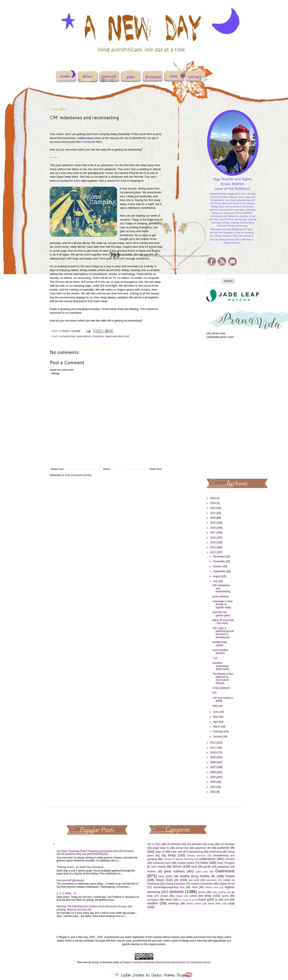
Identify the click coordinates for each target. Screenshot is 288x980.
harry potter (165, 876)
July (216, 581)
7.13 (215, 658)
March (217, 727)
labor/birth (212, 880)
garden (207, 867)
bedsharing (216, 852)
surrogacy (153, 900)
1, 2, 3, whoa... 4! (66, 893)
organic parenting (114, 336)
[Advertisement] (221, 408)
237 (215, 693)
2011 (213, 748)
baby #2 (160, 852)
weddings (174, 903)
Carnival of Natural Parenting (178, 859)
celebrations (208, 859)
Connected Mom (92, 142)
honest (230, 876)
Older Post (155, 469)
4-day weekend (221, 688)
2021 (213, 513)
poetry (202, 892)
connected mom (67, 336)
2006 (213, 772)
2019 (213, 523)
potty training (219, 892)
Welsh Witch (215, 903)
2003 (213, 787)
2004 (213, 782)
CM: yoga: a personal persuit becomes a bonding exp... (223, 633)
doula (194, 867)
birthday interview (196, 856)
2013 (213, 552)
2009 (213, 757)
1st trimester (174, 844)
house (160, 880)
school (193, 896)
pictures (177, 892)
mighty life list (227, 884)
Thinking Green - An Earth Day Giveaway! (80, 867)
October (218, 566)
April (216, 722)
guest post (202, 872)
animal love (182, 848)
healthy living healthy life (197, 876)
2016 (213, 538)
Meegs (96, 962)
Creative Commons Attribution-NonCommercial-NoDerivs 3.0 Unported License (166, 962)
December (219, 557)
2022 (213, 508)
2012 (213, 743)
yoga (231, 903)
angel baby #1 (161, 848)
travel (126, 336)
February (218, 731)
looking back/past (175, 884)
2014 (213, 547)
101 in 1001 (154, 844)
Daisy (204, 863)
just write (194, 880)
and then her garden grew (221, 614)
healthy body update (220, 644)
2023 (213, 503)
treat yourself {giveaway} (70, 880)
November (219, 561)
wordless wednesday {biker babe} (221, 666)
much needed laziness (220, 652)
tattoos (169, 900)
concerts (230, 859)
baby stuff (177, 852)
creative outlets (186, 863)
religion (179, 896)
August (217, 576)
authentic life (226, 848)
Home (107, 469)
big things (169, 855)
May (216, 717)
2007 (213, 767)
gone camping (220, 596)
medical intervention (202, 884)
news (195, 887)
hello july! (218, 706)
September (220, 571)
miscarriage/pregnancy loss (169, 887)
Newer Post (57, 469)
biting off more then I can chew (223, 622)
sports (225, 896)
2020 (213, 518)
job (176, 880)
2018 (213, 528)
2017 (213, 533)
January (218, 737)
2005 (213, 777)
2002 (213, 792)
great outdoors (84, 336)
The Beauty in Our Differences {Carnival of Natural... (223, 678)
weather (153, 903)
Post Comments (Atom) (78, 475)
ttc (217, 900)
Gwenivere (98, 336)
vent (227, 900)
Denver (177, 866)
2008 (213, 762)
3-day (211, 844)
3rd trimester (227, 844)
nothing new (211, 887)
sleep (208, 896)
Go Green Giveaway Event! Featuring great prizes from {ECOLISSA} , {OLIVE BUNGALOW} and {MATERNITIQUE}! (96, 853)
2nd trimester (194, 844)
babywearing (196, 852)
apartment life (203, 848)
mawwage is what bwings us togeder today (222, 604)
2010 (213, 753)
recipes (164, 896)
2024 (213, 498)
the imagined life (187, 900)
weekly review (194, 903)
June (216, 712)
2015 (213, 542)
